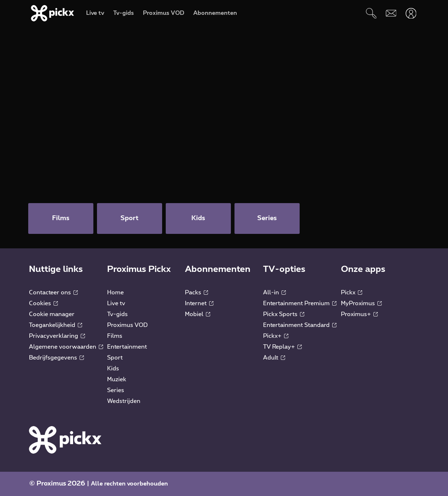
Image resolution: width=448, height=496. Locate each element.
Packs (196, 293)
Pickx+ (276, 336)
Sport (115, 358)
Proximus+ (359, 314)
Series (116, 390)
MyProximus (361, 303)
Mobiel (198, 314)
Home (115, 293)
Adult (274, 358)
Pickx (352, 293)
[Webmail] (391, 13)
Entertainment (127, 347)
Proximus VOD (127, 325)
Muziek (117, 379)
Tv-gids (117, 314)
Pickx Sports (284, 314)
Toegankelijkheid (56, 325)
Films (115, 336)
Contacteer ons (53, 293)
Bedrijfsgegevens (56, 358)
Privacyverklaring (57, 336)
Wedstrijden (124, 401)
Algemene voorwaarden (66, 347)
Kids (113, 369)
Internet (199, 303)
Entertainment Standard (300, 325)
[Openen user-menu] (411, 13)
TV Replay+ (282, 347)
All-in (274, 293)
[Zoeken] (371, 13)
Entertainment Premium (300, 303)
